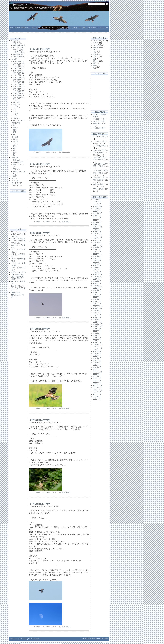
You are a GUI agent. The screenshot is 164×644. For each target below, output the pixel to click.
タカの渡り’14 (19, 75)
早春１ (16, 139)
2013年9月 (97, 290)
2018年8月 (97, 243)
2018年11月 (98, 236)
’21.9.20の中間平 (100, 141)
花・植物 (52, 28)
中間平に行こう (19, 5)
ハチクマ (17, 102)
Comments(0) (66, 222)
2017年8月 (97, 252)
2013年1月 (97, 304)
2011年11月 (98, 324)
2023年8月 (97, 211)
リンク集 (82, 28)
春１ (15, 146)
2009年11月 (98, 369)
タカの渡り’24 (19, 96)
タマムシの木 (18, 48)
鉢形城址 (17, 160)
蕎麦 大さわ (16, 293)
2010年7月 (97, 356)
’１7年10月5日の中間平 (39, 164)
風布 (95, 63)
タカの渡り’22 (19, 91)
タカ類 (34, 28)
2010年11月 (98, 347)
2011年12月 (98, 322)
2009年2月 (97, 383)
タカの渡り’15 (19, 77)
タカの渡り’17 (19, 82)
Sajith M (106, 639)
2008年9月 (97, 392)
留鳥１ (16, 128)
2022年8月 (97, 218)
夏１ (15, 151)
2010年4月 (97, 360)
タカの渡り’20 (19, 87)
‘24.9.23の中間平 (100, 119)
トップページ (15, 28)
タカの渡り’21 (19, 89)
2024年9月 (97, 202)
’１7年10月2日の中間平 (39, 420)
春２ (15, 148)
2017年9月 (97, 249)
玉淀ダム (17, 169)
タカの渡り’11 (19, 68)
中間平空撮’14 (19, 54)
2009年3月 (97, 381)
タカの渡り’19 (19, 84)
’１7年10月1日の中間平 (39, 504)
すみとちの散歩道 (18, 238)
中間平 (38, 153)
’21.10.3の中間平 (100, 137)
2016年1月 (97, 261)
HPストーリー (99, 41)
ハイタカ (17, 107)
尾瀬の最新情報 (17, 277)
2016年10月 (98, 254)
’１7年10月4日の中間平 (39, 233)
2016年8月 (97, 259)
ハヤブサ (17, 118)
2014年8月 (97, 281)
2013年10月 (98, 288)
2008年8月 (97, 394)
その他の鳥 (43, 28)
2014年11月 (98, 274)
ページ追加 (97, 45)
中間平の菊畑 (98, 184)
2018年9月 (97, 240)
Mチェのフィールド (19, 232)
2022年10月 (98, 213)
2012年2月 (97, 320)
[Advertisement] (18, 208)
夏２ (15, 153)
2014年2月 (97, 283)
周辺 (95, 52)
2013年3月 (97, 299)
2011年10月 (98, 326)
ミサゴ (16, 114)
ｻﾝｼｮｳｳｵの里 (18, 162)
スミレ (16, 144)
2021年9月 (97, 222)
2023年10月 (98, 206)
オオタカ (17, 105)
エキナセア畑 (18, 50)
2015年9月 (97, 265)
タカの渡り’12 (19, 71)
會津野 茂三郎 (17, 279)
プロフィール (17, 185)
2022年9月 (97, 215)
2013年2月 (97, 302)
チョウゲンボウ (19, 121)
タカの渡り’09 (19, 64)
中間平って (26, 28)
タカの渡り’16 (19, 80)
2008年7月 (97, 397)
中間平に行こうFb (18, 272)
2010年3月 (97, 363)
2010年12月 (98, 345)
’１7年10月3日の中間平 (39, 329)
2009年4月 (97, 379)
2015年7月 (97, 268)
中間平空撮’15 (19, 57)
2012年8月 (97, 313)
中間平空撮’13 (19, 52)
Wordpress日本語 (34, 639)
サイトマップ (92, 28)
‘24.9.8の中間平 (99, 128)
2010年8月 (97, 354)
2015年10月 (98, 263)
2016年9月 (97, 256)
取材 (95, 50)
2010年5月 (97, 358)
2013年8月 (97, 292)
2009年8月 (97, 376)
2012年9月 (97, 311)
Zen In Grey (90, 639)
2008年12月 (98, 385)
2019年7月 (97, 234)
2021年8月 (97, 225)
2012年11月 (98, 306)
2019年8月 (97, 231)
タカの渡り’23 (19, 93)
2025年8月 (97, 200)
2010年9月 (97, 351)
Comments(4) (66, 153)
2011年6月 (97, 331)
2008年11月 (98, 388)
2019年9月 (97, 229)
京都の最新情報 (17, 275)
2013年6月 (97, 295)
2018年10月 (98, 238)
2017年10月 (98, 247)
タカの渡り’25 (19, 98)
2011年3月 (97, 338)
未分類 (96, 54)
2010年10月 (98, 349)
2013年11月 (98, 286)
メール (75, 28)
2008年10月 (98, 390)
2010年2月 (97, 365)
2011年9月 (97, 329)
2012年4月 (97, 317)
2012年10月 (98, 308)
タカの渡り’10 (19, 66)
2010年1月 (97, 367)
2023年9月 (97, 209)
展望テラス (17, 43)
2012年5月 (97, 315)
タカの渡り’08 (19, 62)
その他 (96, 43)
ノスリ (16, 111)
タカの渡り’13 (19, 73)
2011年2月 (97, 340)
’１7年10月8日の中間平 (39, 49)
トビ (15, 116)
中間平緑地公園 (19, 45)
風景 (95, 66)
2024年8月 (97, 204)
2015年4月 (97, 270)
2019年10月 (98, 227)
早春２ (16, 142)
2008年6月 (97, 399)
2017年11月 (98, 245)
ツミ (15, 109)
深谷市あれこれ (17, 286)
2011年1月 (97, 342)
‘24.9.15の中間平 (100, 121)
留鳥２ (16, 130)
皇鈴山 (96, 57)
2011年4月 (97, 336)
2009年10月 (98, 372)
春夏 (15, 132)
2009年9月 (97, 374)
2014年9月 (97, 279)
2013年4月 (97, 297)
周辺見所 (60, 28)
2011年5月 (97, 333)
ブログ (68, 28)
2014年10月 (98, 277)
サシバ (16, 100)
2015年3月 (97, 272)
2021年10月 (98, 220)
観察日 (48, 153)
